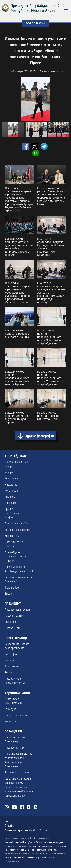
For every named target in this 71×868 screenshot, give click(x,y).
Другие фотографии (40, 436)
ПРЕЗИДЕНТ (13, 604)
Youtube (14, 807)
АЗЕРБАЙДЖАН (15, 456)
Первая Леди (12, 628)
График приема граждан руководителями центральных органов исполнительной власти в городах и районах (19, 787)
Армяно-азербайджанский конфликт (15, 513)
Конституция (12, 491)
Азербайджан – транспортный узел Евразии (16, 557)
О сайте (10, 826)
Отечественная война (17, 524)
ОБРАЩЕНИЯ (13, 731)
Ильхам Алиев (43, 11)
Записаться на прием (17, 773)
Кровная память (14, 536)
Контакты (10, 721)
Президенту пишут (15, 748)
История (9, 472)
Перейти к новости (50, 71)
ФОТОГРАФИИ (36, 23)
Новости (9, 660)
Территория (11, 478)
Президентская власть (18, 610)
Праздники (11, 503)
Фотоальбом (12, 588)
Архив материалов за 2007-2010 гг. (27, 830)
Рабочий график (14, 616)
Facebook (22, 807)
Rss (35, 807)
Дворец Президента (16, 715)
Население (11, 485)
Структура (10, 709)
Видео (8, 594)
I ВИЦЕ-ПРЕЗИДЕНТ (18, 638)
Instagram (7, 807)
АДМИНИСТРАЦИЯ (17, 693)
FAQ (7, 821)
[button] (66, 99)
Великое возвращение (17, 530)
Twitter (29, 807)
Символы (10, 497)
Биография (11, 622)
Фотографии (12, 666)
